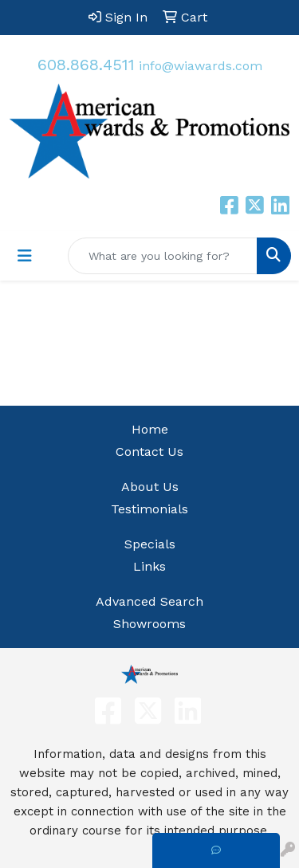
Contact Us (149, 452)
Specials (150, 544)
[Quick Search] (163, 256)
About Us (150, 487)
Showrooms (149, 624)
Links (149, 566)
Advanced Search (149, 601)
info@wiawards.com (201, 66)
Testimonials (149, 509)
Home (150, 429)
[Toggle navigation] (25, 256)
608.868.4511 (86, 65)
